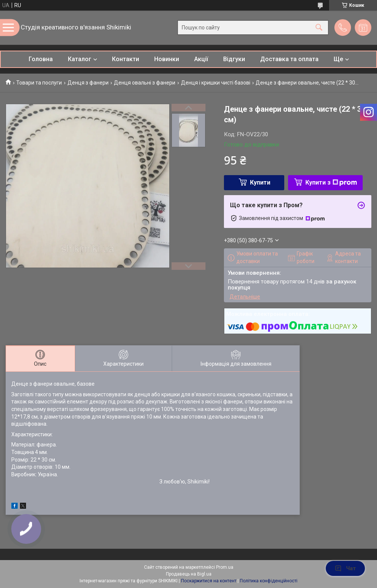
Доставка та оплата (289, 59)
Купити (260, 182)
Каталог (80, 59)
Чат (345, 568)
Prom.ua (225, 567)
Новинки (167, 59)
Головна (41, 59)
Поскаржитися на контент (209, 581)
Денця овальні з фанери (145, 83)
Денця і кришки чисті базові (216, 83)
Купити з (331, 182)
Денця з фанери (88, 83)
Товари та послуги (39, 83)
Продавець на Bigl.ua (189, 574)
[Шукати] (319, 28)
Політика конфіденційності (269, 581)
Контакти (126, 59)
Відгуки (234, 59)
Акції (201, 59)
